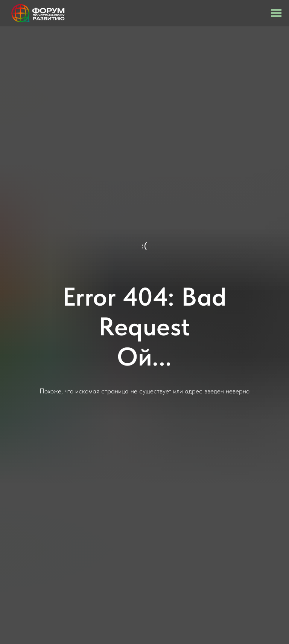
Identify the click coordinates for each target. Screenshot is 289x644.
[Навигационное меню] (276, 13)
